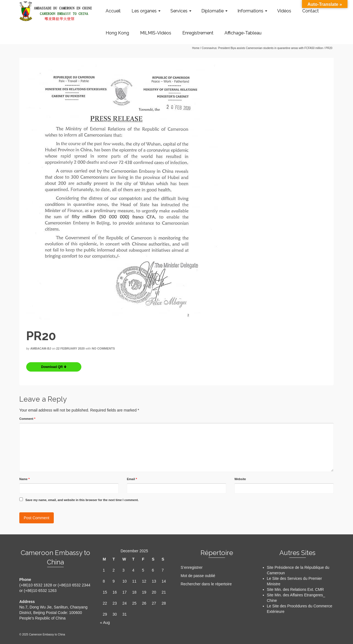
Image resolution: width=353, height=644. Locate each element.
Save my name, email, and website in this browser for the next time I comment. (82, 500)
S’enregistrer (192, 567)
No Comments (103, 348)
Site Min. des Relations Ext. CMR (295, 589)
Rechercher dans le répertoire (206, 584)
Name (24, 479)
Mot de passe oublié (198, 576)
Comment (27, 419)
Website (240, 479)
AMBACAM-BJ (41, 348)
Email (132, 479)
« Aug (105, 623)
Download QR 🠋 (54, 367)
